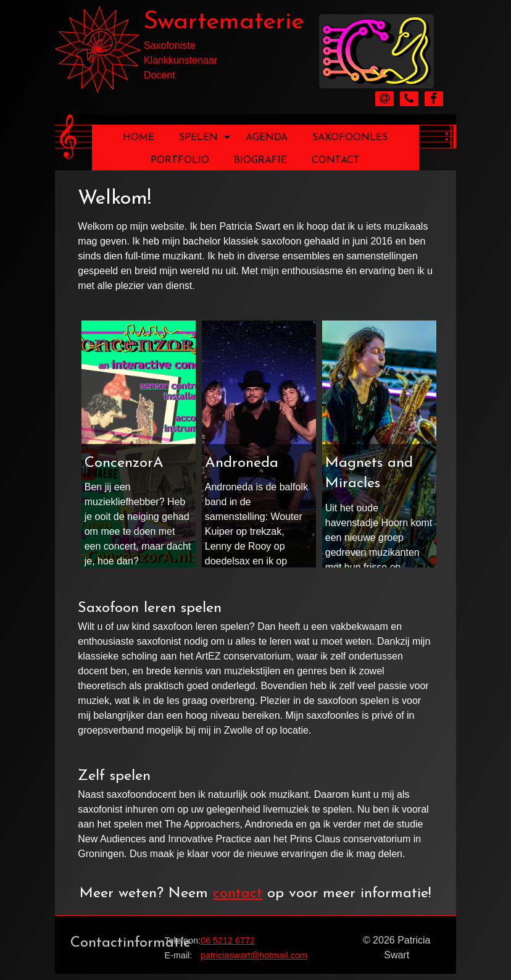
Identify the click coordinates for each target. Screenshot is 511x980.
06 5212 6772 (228, 940)
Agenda (267, 138)
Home (139, 138)
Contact (336, 161)
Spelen (205, 138)
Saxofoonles (350, 138)
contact (238, 894)
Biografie (260, 161)
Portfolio (180, 161)
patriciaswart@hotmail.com (254, 955)
